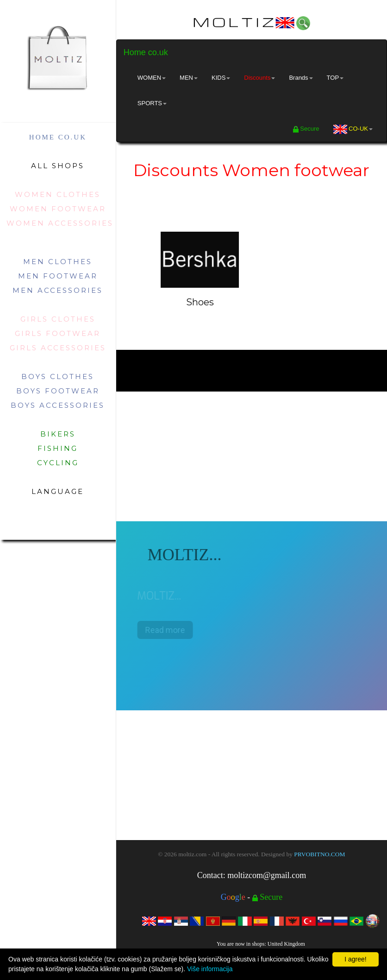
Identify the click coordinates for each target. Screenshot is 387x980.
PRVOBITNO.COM (319, 854)
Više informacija (210, 969)
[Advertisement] (252, 456)
